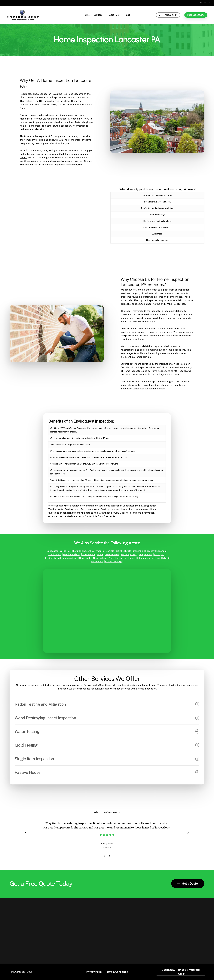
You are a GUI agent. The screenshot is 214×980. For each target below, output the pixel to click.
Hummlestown (69, 558)
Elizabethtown (52, 558)
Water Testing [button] (107, 731)
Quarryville (85, 558)
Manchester (147, 558)
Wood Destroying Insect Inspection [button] (107, 718)
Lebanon (161, 551)
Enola (100, 554)
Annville (113, 558)
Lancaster (52, 551)
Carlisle (110, 551)
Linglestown (146, 554)
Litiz (118, 551)
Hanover (85, 551)
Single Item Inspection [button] (107, 759)
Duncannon (89, 554)
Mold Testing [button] (107, 745)
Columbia (138, 551)
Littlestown (97, 562)
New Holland (100, 558)
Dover (123, 558)
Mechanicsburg (72, 554)
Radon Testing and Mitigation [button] (107, 704)
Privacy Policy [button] (94, 972)
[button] (188, 884)
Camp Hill (133, 558)
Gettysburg (98, 551)
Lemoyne (159, 554)
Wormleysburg (129, 554)
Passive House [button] (107, 772)
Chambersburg (113, 562)
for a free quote (100, 516)
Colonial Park (112, 554)
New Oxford (162, 558)
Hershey (150, 551)
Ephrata (127, 551)
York (62, 551)
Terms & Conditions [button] (116, 972)
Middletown (55, 554)
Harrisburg (72, 551)
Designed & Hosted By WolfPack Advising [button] (181, 972)
